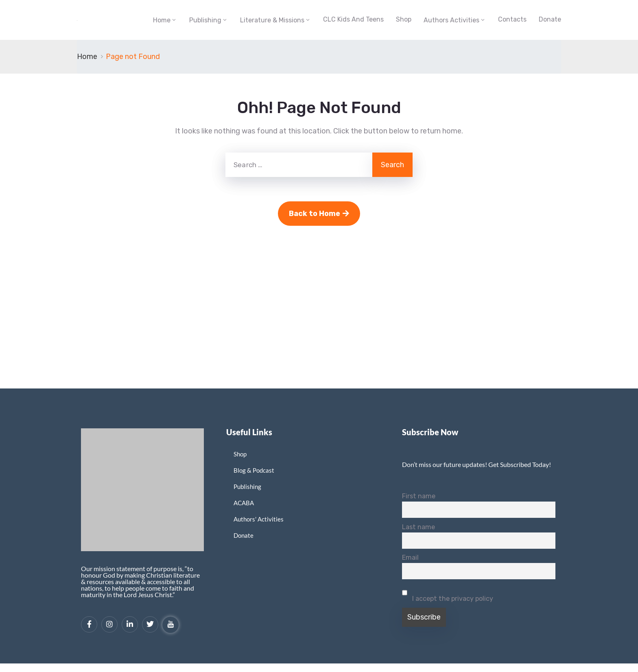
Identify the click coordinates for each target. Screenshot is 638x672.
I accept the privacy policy (448, 593)
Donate (550, 19)
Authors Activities (451, 20)
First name (419, 496)
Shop (404, 19)
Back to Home (319, 214)
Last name (418, 527)
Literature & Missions (272, 20)
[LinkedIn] (130, 624)
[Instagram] (109, 624)
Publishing (205, 20)
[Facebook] (89, 624)
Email (410, 557)
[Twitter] (150, 624)
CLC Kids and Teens (353, 19)
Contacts (512, 19)
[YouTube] (170, 625)
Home (162, 20)
